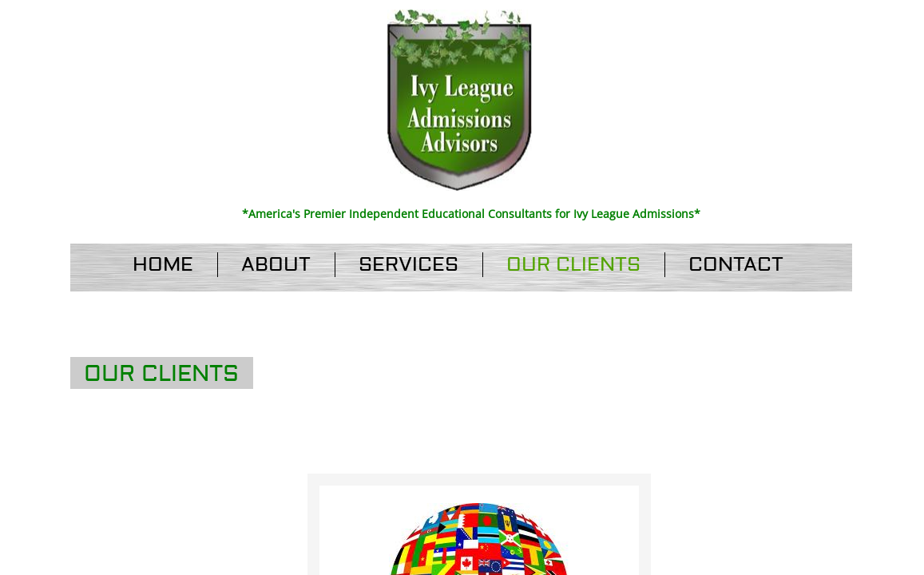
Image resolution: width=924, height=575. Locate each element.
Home (163, 265)
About (276, 265)
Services (408, 265)
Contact (736, 265)
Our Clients (573, 265)
